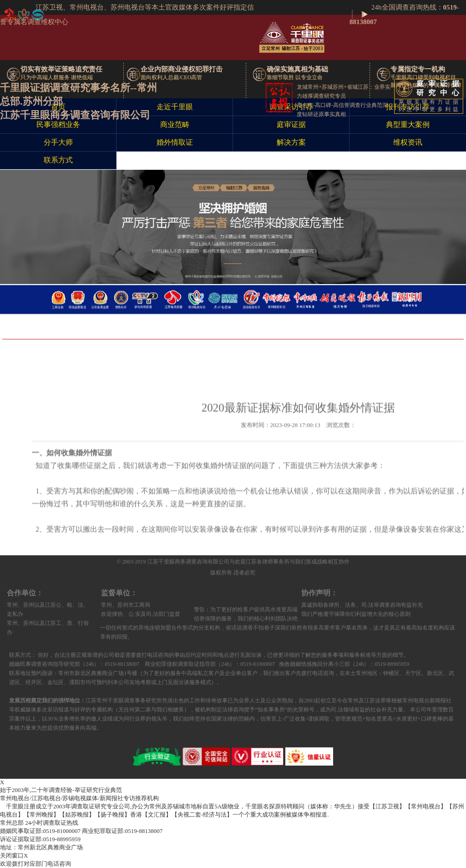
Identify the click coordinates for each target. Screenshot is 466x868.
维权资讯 (408, 142)
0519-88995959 (40, 839)
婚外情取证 (175, 142)
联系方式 (58, 160)
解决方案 (291, 142)
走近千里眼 (175, 107)
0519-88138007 (122, 831)
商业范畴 (175, 125)
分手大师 (58, 142)
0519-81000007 (40, 831)
